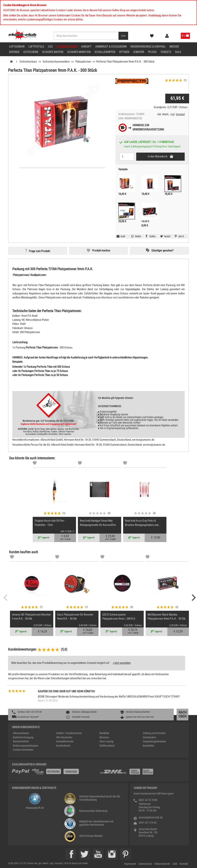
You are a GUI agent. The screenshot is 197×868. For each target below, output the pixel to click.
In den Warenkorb (158, 156)
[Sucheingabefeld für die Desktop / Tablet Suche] (86, 36)
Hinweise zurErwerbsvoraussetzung (148, 127)
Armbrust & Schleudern (111, 47)
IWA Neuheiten (64, 737)
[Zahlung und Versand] (142, 773)
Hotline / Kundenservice (69, 733)
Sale (178, 52)
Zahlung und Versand (154, 733)
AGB (175, 864)
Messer (174, 47)
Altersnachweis (21, 733)
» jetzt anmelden (122, 663)
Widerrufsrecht (162, 864)
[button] (179, 236)
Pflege (152, 52)
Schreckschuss (67, 47)
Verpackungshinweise (154, 741)
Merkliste (104, 733)
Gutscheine (31, 52)
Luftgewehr (17, 47)
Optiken (124, 52)
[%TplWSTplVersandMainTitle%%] (55, 773)
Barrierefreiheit (21, 741)
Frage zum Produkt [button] (39, 251)
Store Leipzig (106, 741)
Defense (14, 52)
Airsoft (86, 47)
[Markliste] (35, 464)
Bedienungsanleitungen (26, 746)
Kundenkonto (63, 746)
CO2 (50, 47)
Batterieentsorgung (23, 737)
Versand (180, 114)
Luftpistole (36, 47)
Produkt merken (101, 251)
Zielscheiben (149, 737)
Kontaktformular (65, 741)
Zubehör (139, 52)
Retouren (104, 737)
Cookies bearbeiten (23, 750)
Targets (166, 52)
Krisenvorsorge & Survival (148, 47)
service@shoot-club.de (151, 817)
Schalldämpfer (105, 52)
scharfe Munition (79, 52)
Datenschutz (145, 864)
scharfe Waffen (53, 52)
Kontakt (184, 864)
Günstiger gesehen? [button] (162, 251)
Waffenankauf (107, 746)
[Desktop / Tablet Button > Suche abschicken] (123, 36)
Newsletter (149, 746)
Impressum (130, 864)
